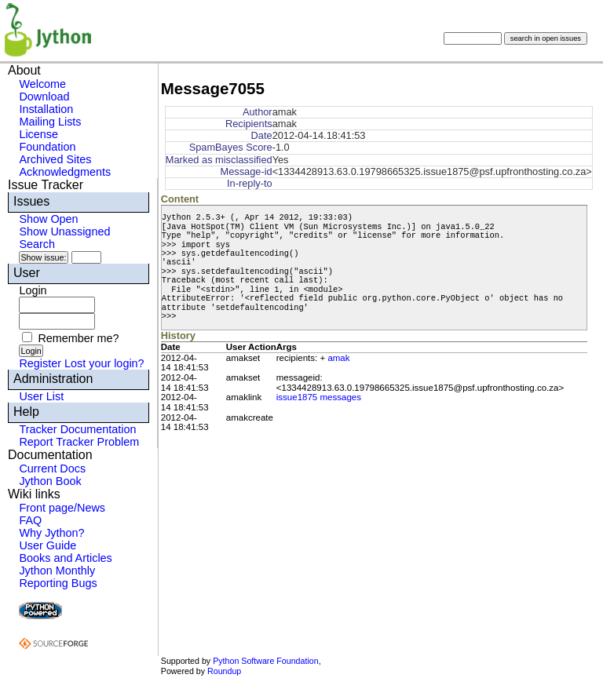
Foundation (47, 147)
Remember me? (78, 338)
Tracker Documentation (77, 429)
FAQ (30, 520)
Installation (46, 109)
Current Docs (52, 468)
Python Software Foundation (265, 661)
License (38, 134)
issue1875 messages (319, 397)
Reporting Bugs (58, 583)
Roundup (224, 671)
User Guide (48, 545)
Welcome (42, 84)
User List (41, 396)
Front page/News (62, 508)
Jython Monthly (57, 571)
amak (338, 358)
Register (40, 363)
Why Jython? (51, 533)
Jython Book (50, 481)
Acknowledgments (65, 172)
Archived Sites (55, 159)
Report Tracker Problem (79, 442)
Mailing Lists (50, 122)
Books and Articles (65, 558)
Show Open (48, 219)
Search (37, 244)
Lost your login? (104, 363)
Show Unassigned (64, 232)
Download (44, 97)
